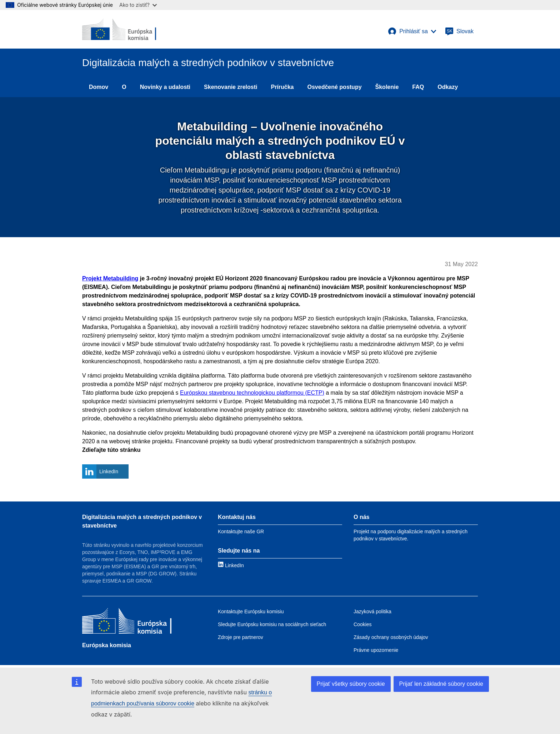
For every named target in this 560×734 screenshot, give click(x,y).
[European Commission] (119, 29)
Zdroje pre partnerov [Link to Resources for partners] (241, 637)
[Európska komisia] (127, 622)
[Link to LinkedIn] (231, 565)
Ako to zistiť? (138, 5)
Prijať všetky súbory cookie (351, 684)
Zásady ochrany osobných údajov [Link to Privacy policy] (391, 637)
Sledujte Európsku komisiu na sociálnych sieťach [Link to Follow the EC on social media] (272, 624)
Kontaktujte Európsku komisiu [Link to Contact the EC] (251, 611)
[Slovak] (459, 31)
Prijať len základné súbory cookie (441, 684)
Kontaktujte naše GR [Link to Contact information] (241, 531)
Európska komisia (107, 645)
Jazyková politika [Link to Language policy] (372, 611)
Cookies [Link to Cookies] (363, 624)
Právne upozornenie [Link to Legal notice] (376, 650)
